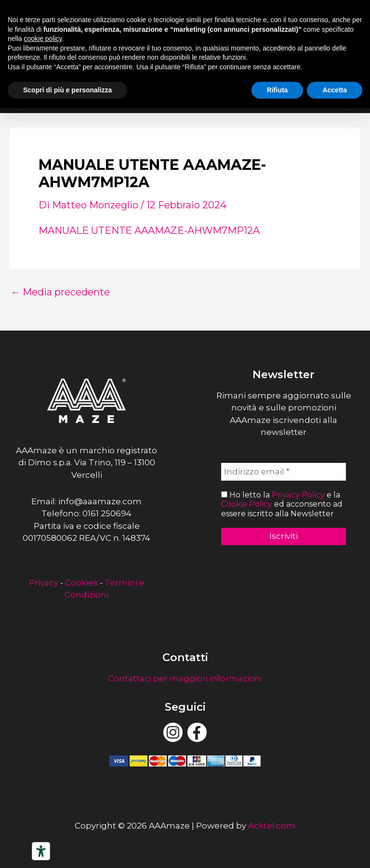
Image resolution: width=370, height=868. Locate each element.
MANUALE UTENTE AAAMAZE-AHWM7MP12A (149, 230)
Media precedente (60, 292)
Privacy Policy (298, 495)
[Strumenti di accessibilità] (41, 851)
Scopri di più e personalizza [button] (67, 90)
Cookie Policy (247, 504)
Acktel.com (272, 826)
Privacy (44, 583)
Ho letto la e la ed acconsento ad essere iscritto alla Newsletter (282, 504)
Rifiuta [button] (277, 90)
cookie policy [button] (43, 38)
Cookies (81, 583)
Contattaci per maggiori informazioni (185, 678)
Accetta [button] (335, 90)
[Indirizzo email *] (284, 472)
